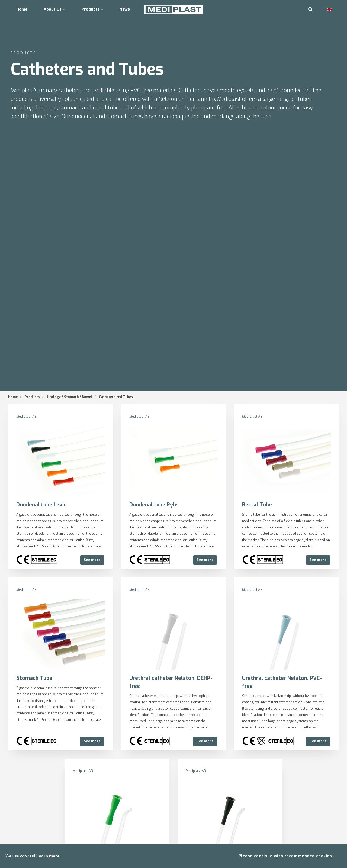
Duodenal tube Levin (41, 505)
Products (92, 9)
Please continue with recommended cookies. (286, 856)
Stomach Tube (34, 678)
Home (22, 9)
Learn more (48, 856)
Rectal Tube (257, 505)
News (125, 9)
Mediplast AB (26, 417)
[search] (310, 9)
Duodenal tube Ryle (153, 505)
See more (92, 560)
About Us (54, 9)
